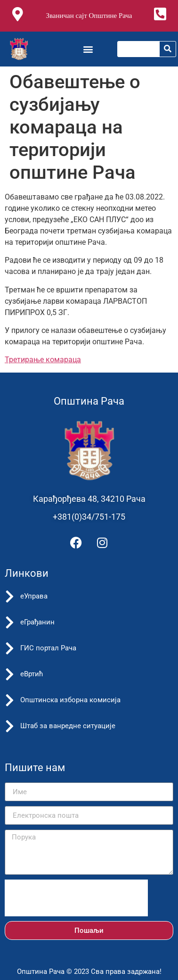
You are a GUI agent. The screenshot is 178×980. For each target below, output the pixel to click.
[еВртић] (9, 674)
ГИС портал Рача (48, 648)
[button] (88, 49)
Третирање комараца (43, 360)
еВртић (32, 674)
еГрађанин (37, 622)
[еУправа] (9, 597)
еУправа (34, 596)
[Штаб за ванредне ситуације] (9, 726)
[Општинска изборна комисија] (9, 700)
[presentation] (76, 898)
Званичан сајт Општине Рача (89, 16)
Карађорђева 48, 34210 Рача (89, 499)
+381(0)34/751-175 (89, 517)
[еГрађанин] (9, 623)
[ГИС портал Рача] (9, 648)
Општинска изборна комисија (70, 700)
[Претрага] (168, 49)
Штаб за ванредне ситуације (68, 726)
